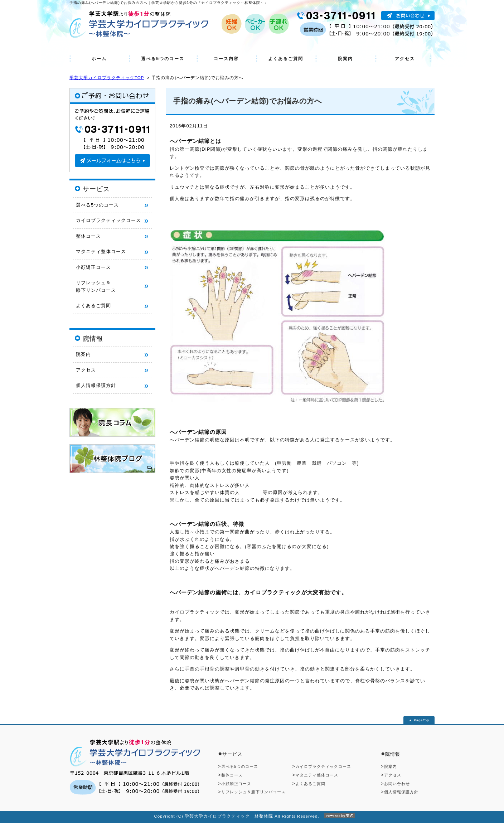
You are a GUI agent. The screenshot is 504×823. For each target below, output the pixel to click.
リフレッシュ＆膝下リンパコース (253, 792)
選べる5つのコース (163, 59)
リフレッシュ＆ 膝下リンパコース (96, 286)
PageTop (421, 720)
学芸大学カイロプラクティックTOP (107, 78)
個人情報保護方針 (96, 385)
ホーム (99, 59)
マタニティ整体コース (101, 251)
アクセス (405, 59)
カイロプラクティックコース (108, 220)
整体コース (88, 236)
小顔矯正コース (93, 267)
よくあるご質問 (286, 59)
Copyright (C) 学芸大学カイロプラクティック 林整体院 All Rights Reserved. (252, 816)
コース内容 (226, 59)
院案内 (345, 59)
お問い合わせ (397, 784)
